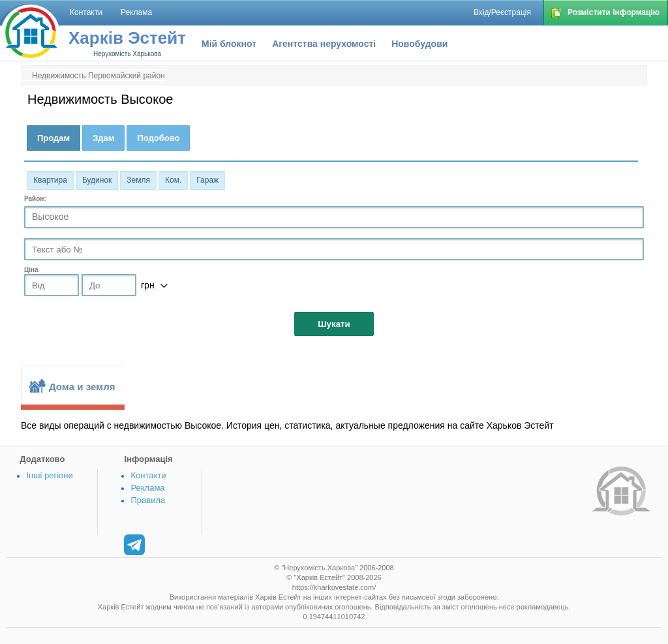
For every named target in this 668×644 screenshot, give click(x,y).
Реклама (147, 488)
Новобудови (419, 44)
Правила (148, 500)
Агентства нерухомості (324, 44)
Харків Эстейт (127, 38)
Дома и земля (82, 387)
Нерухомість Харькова (127, 54)
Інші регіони (49, 475)
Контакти (148, 475)
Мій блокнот (229, 44)
